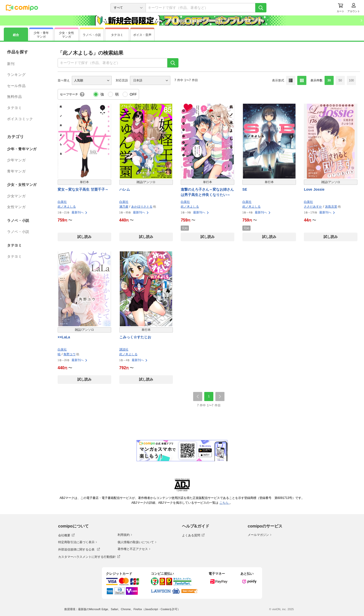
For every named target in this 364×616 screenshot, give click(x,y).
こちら (224, 503)
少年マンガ (16, 160)
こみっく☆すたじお (135, 337)
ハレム (125, 189)
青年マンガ (16, 171)
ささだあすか (313, 207)
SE (245, 189)
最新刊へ (80, 212)
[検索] (261, 8)
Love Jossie (314, 189)
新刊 (11, 64)
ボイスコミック (20, 119)
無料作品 (15, 97)
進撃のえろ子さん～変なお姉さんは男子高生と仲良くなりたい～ (207, 192)
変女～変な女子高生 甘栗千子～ (83, 189)
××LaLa (64, 337)
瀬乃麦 (124, 207)
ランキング (16, 75)
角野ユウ (70, 354)
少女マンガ (16, 196)
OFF (133, 94)
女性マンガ (16, 207)
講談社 (124, 349)
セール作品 (16, 86)
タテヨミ (15, 108)
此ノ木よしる (67, 207)
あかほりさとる (142, 207)
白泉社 (62, 202)
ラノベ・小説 (18, 232)
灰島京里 (331, 207)
